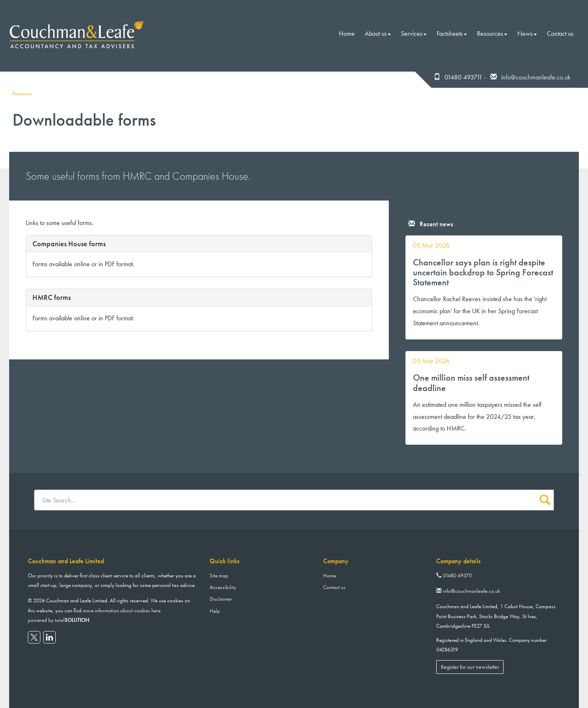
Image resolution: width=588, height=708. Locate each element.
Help (215, 611)
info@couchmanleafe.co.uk (536, 77)
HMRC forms (52, 297)
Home (347, 33)
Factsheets (452, 33)
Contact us (560, 33)
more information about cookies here (122, 610)
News (527, 33)
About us (378, 33)
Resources (492, 33)
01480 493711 (454, 576)
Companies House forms (69, 244)
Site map (219, 576)
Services (414, 33)
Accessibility (223, 587)
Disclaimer (221, 599)
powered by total (59, 620)
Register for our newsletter (470, 667)
